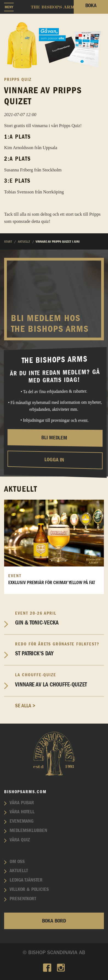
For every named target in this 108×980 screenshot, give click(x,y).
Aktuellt (19, 871)
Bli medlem (54, 438)
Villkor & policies (29, 889)
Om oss (17, 862)
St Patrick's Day (59, 649)
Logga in (54, 460)
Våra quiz (20, 840)
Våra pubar (22, 803)
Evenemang (22, 821)
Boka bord (54, 921)
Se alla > (25, 706)
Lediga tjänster (26, 880)
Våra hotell (22, 812)
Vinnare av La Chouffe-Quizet (59, 680)
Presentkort (23, 899)
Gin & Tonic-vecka (59, 618)
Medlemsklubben (28, 831)
